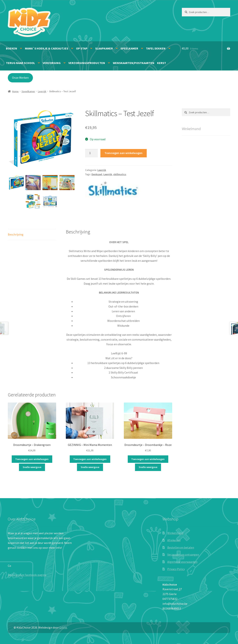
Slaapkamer (104, 48)
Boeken (12, 48)
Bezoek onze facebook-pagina (27, 575)
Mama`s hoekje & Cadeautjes (47, 48)
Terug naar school (20, 63)
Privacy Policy (176, 569)
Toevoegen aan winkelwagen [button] (32, 459)
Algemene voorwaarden (182, 562)
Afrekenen (174, 540)
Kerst (162, 63)
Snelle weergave (32, 467)
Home (15, 91)
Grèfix (63, 627)
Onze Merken (20, 78)
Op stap (82, 48)
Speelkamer (129, 48)
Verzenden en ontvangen (183, 555)
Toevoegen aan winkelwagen (123, 153)
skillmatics (120, 174)
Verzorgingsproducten (87, 63)
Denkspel (97, 174)
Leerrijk (42, 91)
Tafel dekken (156, 48)
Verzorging (52, 63)
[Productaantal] (91, 153)
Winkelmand (175, 533)
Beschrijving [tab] (16, 234)
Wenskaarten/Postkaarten (134, 63)
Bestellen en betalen (181, 547)
